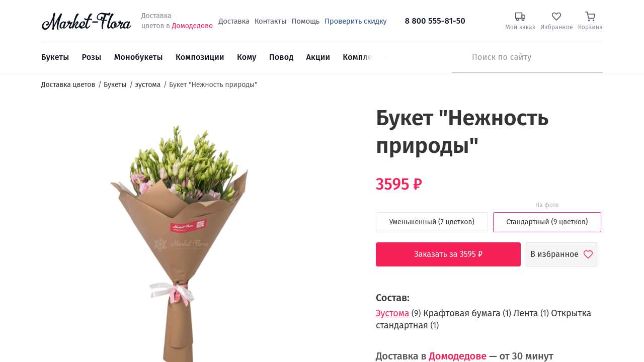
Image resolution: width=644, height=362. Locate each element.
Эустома (392, 313)
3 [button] (344, 161)
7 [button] (343, 201)
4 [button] (344, 171)
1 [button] (344, 141)
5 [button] (344, 181)
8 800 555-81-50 (435, 21)
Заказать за (456, 254)
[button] (340, 123)
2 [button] (344, 151)
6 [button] (344, 191)
